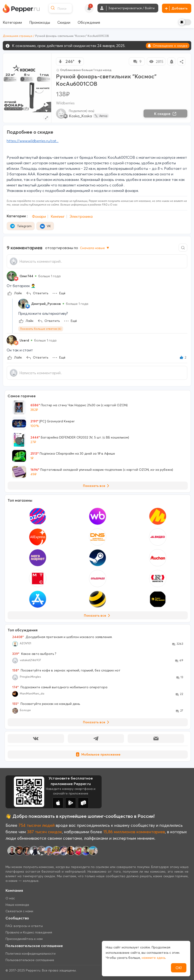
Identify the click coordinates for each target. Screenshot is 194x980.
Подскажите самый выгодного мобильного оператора (60, 687)
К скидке (165, 114)
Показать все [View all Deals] (97, 486)
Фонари (39, 216)
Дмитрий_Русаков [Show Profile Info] (46, 304)
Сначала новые (95, 248)
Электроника (81, 216)
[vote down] (60, 62)
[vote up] (79, 62)
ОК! (179, 968)
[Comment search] (183, 248)
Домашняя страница (18, 36)
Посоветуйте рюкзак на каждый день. (46, 704)
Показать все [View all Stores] (98, 615)
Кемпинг (58, 216)
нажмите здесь (153, 958)
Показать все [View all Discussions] (97, 722)
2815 (156, 62)
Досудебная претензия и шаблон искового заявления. (62, 637)
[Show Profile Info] (12, 276)
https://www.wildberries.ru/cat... (33, 141)
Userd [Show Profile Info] (24, 340)
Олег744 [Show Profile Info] (26, 276)
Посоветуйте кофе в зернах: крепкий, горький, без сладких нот (66, 670)
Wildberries (65, 103)
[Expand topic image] (46, 118)
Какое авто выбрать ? (34, 654)
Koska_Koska (80, 116)
